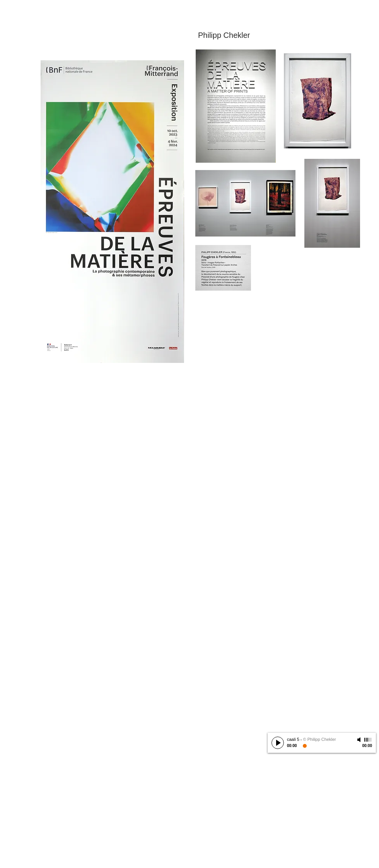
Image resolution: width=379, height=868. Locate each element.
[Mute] (360, 740)
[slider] (368, 740)
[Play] (278, 743)
